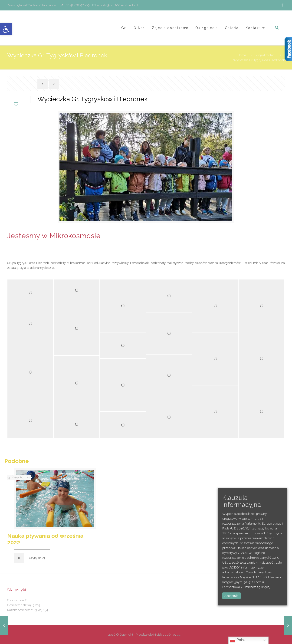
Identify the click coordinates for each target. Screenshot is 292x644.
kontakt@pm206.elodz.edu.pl (117, 5)
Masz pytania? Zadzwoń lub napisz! (32, 5)
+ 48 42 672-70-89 (77, 5)
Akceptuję (231, 596)
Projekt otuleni (265, 55)
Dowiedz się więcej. (257, 587)
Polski (238, 640)
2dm (180, 635)
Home (242, 55)
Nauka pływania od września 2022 (45, 539)
